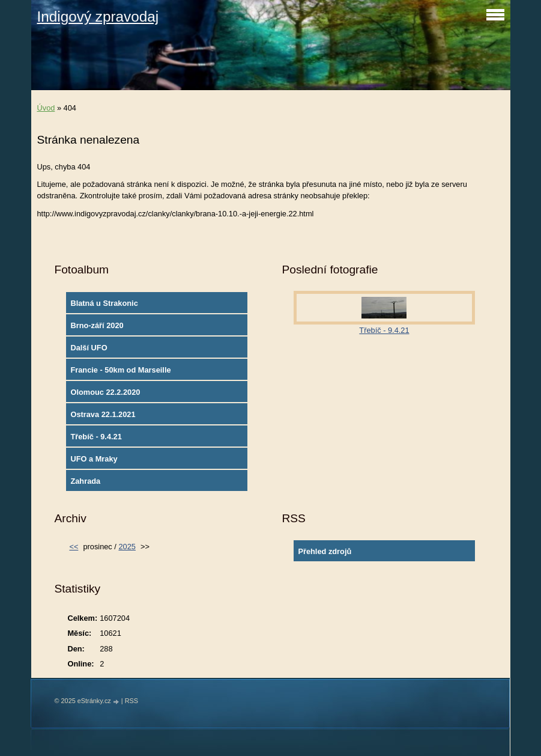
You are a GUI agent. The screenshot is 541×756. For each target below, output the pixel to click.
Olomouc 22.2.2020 (105, 392)
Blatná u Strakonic (104, 303)
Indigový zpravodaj (98, 17)
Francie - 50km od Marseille (120, 370)
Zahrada (85, 481)
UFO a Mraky (94, 459)
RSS (131, 701)
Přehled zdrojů (325, 551)
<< (74, 547)
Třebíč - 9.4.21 (96, 437)
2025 (127, 547)
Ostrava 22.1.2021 (103, 414)
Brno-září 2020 (97, 325)
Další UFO (89, 348)
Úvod (46, 108)
